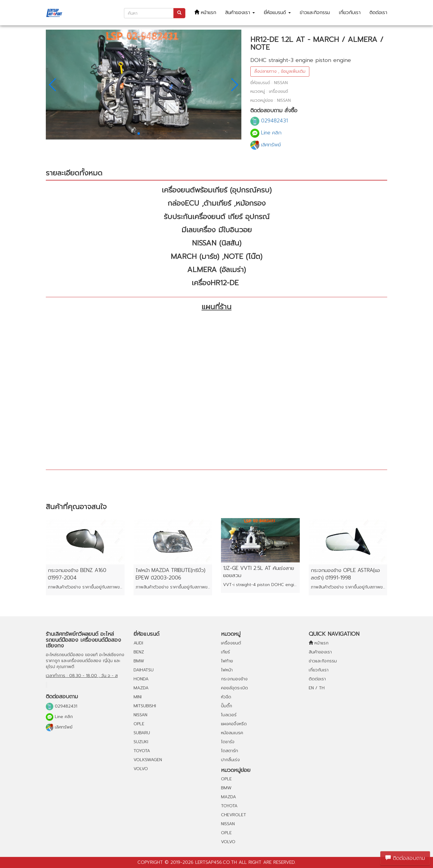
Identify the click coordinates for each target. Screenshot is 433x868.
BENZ (139, 652)
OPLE (139, 724)
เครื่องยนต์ (231, 643)
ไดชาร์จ (228, 742)
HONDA (141, 679)
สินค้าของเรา (240, 13)
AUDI (138, 643)
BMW (139, 661)
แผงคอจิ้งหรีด (234, 724)
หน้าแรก (205, 13)
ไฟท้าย (227, 661)
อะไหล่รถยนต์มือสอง (65, 655)
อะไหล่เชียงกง (112, 655)
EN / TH (317, 688)
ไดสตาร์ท (230, 751)
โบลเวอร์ (229, 715)
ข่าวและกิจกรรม (315, 13)
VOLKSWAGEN (148, 760)
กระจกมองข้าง (234, 679)
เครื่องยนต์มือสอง (84, 661)
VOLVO (141, 769)
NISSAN (140, 715)
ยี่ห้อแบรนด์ (277, 13)
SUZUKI (141, 742)
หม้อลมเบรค (232, 733)
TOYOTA (142, 751)
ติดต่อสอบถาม (405, 858)
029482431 (269, 121)
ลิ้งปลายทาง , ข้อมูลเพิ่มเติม (280, 71)
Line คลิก (266, 133)
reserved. (285, 862)
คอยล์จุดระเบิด (234, 688)
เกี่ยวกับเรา (350, 13)
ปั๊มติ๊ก (227, 706)
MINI (138, 697)
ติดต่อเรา (378, 13)
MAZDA (141, 688)
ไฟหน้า (227, 670)
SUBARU (142, 733)
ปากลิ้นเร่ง (230, 760)
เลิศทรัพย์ (266, 145)
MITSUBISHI (145, 706)
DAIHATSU (144, 670)
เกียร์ (225, 652)
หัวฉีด (226, 697)
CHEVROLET (234, 815)
